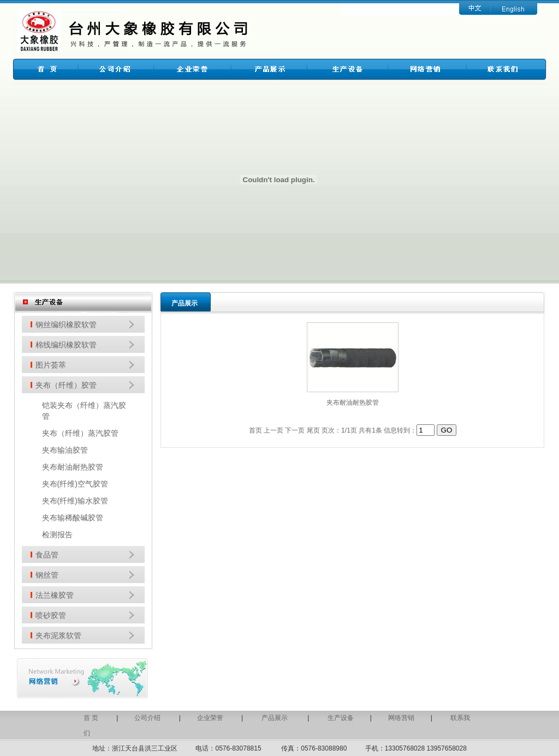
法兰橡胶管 (55, 595)
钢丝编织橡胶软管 (66, 325)
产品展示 (275, 718)
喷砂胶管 (51, 615)
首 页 (91, 718)
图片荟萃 (51, 365)
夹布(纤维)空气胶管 (75, 484)
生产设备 (341, 718)
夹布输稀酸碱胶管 (73, 518)
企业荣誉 (210, 718)
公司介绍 (147, 718)
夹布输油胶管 (65, 450)
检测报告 (57, 535)
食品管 (47, 555)
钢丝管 (47, 575)
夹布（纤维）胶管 (66, 385)
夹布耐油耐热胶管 (73, 467)
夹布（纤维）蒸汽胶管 (80, 433)
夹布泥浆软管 (58, 635)
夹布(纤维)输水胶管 (75, 501)
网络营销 (401, 718)
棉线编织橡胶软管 (66, 345)
